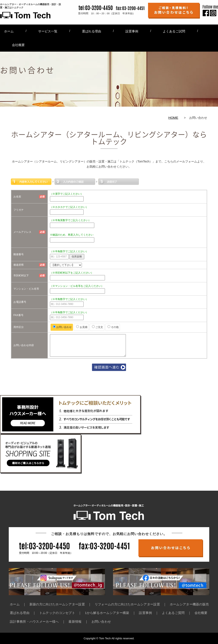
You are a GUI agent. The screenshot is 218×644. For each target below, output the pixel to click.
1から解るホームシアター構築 (107, 613)
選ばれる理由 (92, 31)
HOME (173, 118)
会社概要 (18, 45)
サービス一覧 (48, 31)
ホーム (9, 31)
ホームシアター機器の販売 (189, 604)
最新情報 (75, 622)
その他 (113, 327)
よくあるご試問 (174, 31)
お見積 (82, 327)
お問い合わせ (62, 327)
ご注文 (97, 327)
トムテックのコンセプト (57, 613)
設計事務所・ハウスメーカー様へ (34, 622)
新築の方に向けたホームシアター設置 (57, 604)
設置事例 (132, 31)
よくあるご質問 (173, 613)
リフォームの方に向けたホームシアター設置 (127, 604)
